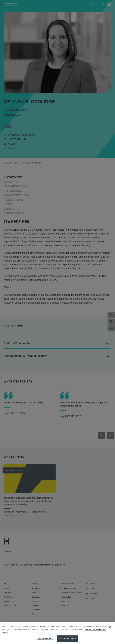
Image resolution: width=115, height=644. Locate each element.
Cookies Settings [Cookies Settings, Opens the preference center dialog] (45, 641)
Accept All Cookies (67, 641)
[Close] (110, 629)
